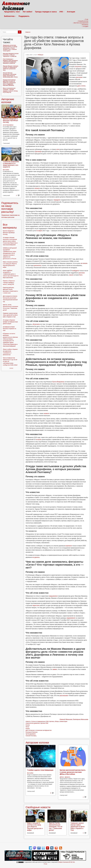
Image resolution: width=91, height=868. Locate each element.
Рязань (28, 729)
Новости (28, 32)
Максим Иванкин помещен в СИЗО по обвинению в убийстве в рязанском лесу (10, 68)
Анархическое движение (33, 723)
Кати (81, 275)
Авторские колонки (37, 743)
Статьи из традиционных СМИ (40, 721)
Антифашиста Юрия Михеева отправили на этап (9, 329)
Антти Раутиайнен (8, 125)
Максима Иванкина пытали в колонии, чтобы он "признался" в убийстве (11, 55)
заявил (55, 669)
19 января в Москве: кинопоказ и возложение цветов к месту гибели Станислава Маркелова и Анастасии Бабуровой (10, 241)
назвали (46, 413)
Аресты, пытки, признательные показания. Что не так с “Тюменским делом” (56, 827)
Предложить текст (12, 12)
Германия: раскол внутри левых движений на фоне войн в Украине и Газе (78, 827)
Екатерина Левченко (32, 732)
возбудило (76, 271)
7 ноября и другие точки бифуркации (40, 770)
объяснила (36, 324)
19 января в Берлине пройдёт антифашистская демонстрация (10, 322)
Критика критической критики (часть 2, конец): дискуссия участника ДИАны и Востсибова (73, 772)
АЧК (62, 12)
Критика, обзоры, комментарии (58, 721)
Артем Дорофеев (31, 734)
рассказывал (64, 695)
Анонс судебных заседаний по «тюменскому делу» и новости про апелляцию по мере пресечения (11, 274)
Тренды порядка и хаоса (46, 12)
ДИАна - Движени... (65, 777)
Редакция (40, 55)
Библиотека (10, 16)
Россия (28, 725)
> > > (11, 368)
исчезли (39, 440)
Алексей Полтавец (31, 736)
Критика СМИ (44, 723)
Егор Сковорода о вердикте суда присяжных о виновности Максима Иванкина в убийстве (10, 61)
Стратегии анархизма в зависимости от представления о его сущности (11, 164)
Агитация (71, 12)
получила (78, 67)
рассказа (82, 273)
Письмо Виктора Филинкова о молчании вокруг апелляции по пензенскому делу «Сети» (10, 75)
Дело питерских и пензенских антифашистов (39, 730)
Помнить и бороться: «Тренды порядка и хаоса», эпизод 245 (9, 283)
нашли (71, 275)
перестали (36, 605)
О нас (45, 864)
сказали (37, 188)
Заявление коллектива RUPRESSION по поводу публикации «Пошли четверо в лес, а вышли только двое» (10, 48)
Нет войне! (28, 12)
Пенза (27, 727)
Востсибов (30, 773)
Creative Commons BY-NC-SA (66, 862)
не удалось (36, 557)
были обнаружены (58, 382)
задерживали (71, 618)
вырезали (69, 546)
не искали (84, 263)
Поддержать (24, 16)
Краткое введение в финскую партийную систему (10, 121)
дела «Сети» (81, 86)
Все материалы (10, 226)
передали (57, 200)
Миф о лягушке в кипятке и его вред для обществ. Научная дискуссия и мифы (35, 827)
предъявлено (53, 596)
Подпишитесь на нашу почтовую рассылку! (10, 207)
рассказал (79, 77)
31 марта (39, 231)
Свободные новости (38, 807)
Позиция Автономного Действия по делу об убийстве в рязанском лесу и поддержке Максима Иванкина (9, 83)
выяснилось (37, 265)
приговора (38, 152)
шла (58, 149)
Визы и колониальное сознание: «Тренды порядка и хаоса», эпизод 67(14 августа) (10, 90)
